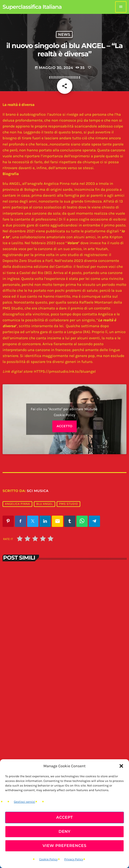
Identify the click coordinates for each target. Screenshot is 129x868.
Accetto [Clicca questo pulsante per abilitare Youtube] (65, 426)
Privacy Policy (74, 860)
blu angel (44, 504)
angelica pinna (17, 504)
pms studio (69, 504)
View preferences (64, 846)
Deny (64, 831)
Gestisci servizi (24, 802)
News (64, 34)
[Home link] (32, 7)
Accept (64, 817)
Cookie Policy (48, 860)
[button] (121, 766)
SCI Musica (38, 491)
